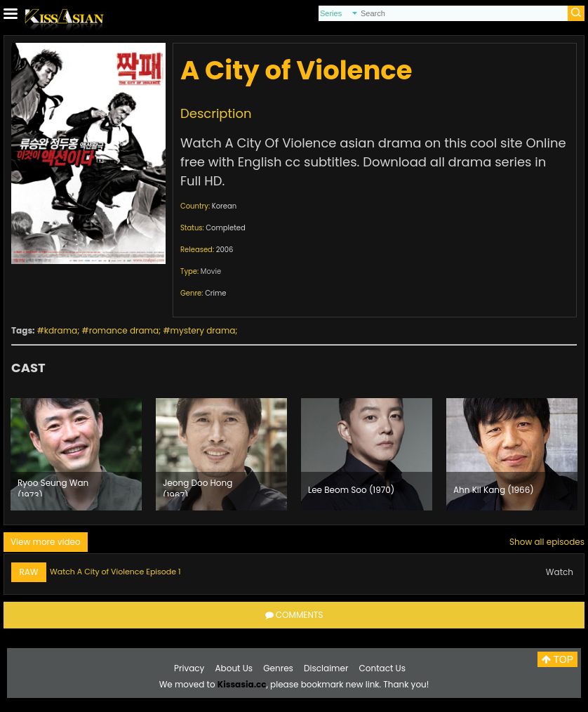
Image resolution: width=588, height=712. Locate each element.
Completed (225, 228)
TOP (557, 659)
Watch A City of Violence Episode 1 (115, 572)
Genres (278, 668)
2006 (225, 250)
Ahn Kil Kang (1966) (494, 490)
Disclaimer (326, 668)
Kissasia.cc (242, 684)
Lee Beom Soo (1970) (351, 490)
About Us (234, 668)
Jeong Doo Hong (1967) (198, 487)
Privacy (189, 668)
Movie (211, 271)
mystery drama (203, 330)
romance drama (124, 330)
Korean (224, 206)
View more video (46, 542)
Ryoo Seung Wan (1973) (53, 487)
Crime (215, 293)
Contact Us (382, 668)
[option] (76, 454)
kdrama (61, 330)
